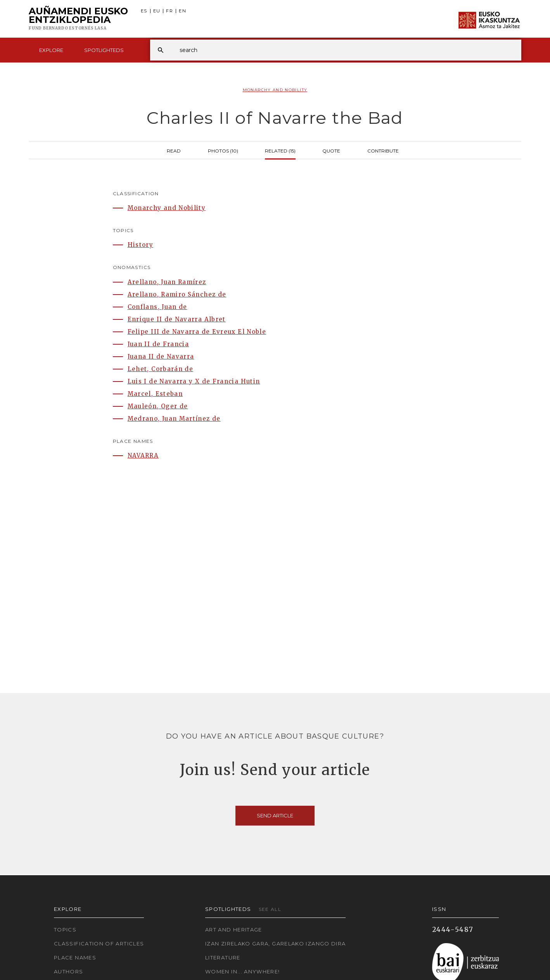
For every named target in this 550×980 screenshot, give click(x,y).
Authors (69, 971)
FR (169, 11)
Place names (75, 957)
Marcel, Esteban (155, 394)
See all (270, 909)
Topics (65, 930)
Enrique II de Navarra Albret (177, 319)
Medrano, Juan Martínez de (174, 419)
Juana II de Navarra (161, 356)
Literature (223, 957)
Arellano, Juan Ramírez (167, 282)
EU (157, 11)
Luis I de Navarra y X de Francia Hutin (194, 381)
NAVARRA (143, 455)
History (141, 245)
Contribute (383, 150)
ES (144, 11)
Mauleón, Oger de (158, 406)
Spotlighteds (104, 50)
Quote (331, 150)
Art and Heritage (234, 930)
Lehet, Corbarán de (160, 369)
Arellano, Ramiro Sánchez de (177, 294)
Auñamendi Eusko (78, 19)
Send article (275, 815)
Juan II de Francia (158, 344)
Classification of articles (99, 944)
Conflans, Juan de (157, 307)
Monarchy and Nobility (275, 90)
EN (182, 11)
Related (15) (280, 150)
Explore (51, 50)
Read (174, 150)
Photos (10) (223, 150)
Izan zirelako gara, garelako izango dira (275, 944)
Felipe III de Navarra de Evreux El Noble (197, 332)
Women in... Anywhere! (243, 971)
